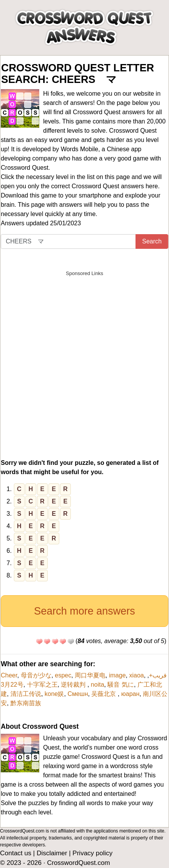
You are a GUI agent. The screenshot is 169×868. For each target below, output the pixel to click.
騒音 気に (120, 685)
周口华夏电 (90, 675)
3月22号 (12, 685)
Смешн (78, 694)
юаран (131, 694)
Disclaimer (52, 853)
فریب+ (158, 675)
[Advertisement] (84, 365)
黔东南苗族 (26, 703)
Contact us (16, 853)
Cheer (9, 675)
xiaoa (136, 675)
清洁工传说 (26, 694)
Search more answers (84, 611)
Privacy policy (92, 853)
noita (98, 685)
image (117, 675)
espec (63, 675)
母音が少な (36, 675)
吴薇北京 (104, 694)
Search (152, 241)
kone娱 (54, 694)
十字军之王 (42, 685)
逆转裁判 (74, 685)
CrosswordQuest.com (78, 863)
